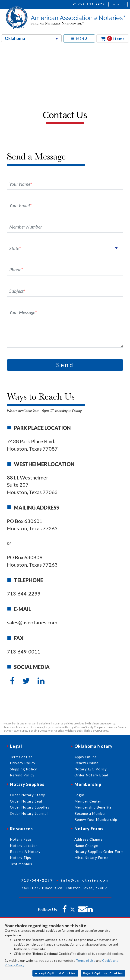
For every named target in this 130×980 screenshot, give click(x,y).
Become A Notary (25, 852)
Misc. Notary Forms (92, 858)
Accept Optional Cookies (55, 973)
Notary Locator (24, 846)
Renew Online (86, 763)
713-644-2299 (89, 4)
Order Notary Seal (26, 801)
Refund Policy (22, 775)
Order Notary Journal (29, 813)
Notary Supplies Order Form (99, 852)
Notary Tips (21, 858)
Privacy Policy (23, 763)
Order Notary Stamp (28, 795)
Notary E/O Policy (91, 769)
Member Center (88, 801)
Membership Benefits (93, 807)
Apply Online (86, 757)
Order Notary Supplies (30, 807)
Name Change (86, 846)
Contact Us (118, 4)
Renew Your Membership (96, 819)
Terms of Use (86, 960)
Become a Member (90, 813)
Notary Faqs (21, 839)
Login (79, 795)
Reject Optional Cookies (103, 973)
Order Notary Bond (91, 775)
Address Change (89, 839)
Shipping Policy (24, 769)
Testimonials (21, 864)
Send (65, 365)
